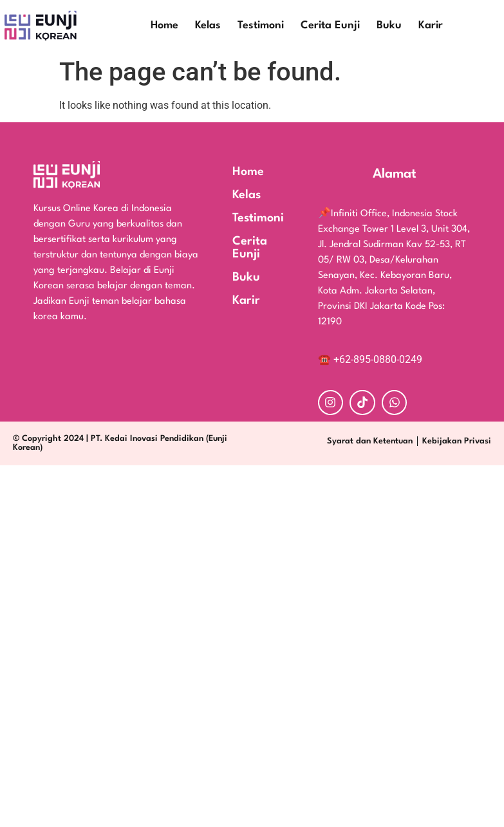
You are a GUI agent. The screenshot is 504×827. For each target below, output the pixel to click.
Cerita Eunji (330, 25)
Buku (389, 25)
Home (164, 25)
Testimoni (261, 25)
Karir (431, 25)
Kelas (208, 25)
